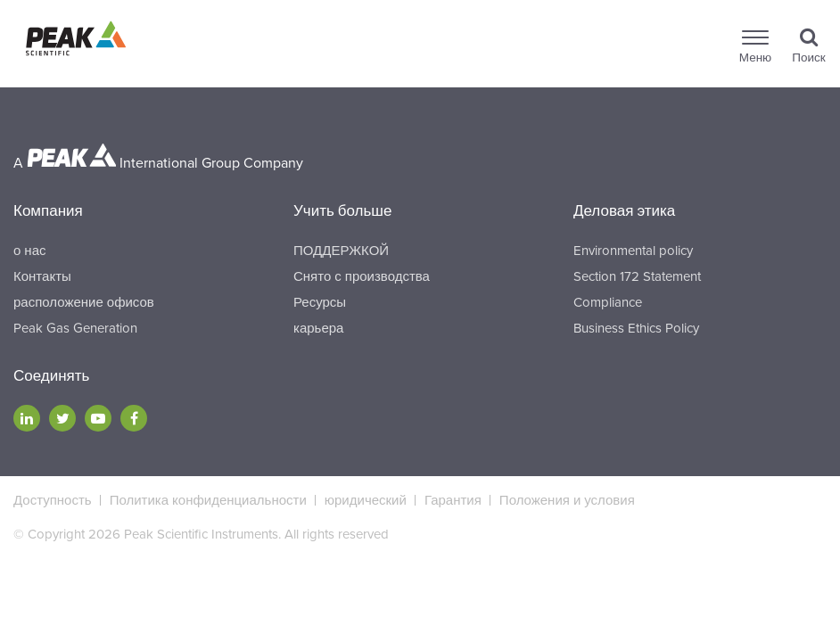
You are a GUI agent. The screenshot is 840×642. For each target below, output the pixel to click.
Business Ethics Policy (636, 328)
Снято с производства (362, 276)
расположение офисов (84, 302)
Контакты (42, 276)
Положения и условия (567, 500)
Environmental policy (633, 251)
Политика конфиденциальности (208, 500)
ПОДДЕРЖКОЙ (341, 251)
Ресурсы (320, 302)
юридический (366, 500)
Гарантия (453, 500)
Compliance (608, 302)
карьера (318, 328)
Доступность (53, 500)
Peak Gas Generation (75, 328)
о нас (29, 251)
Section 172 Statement (637, 276)
